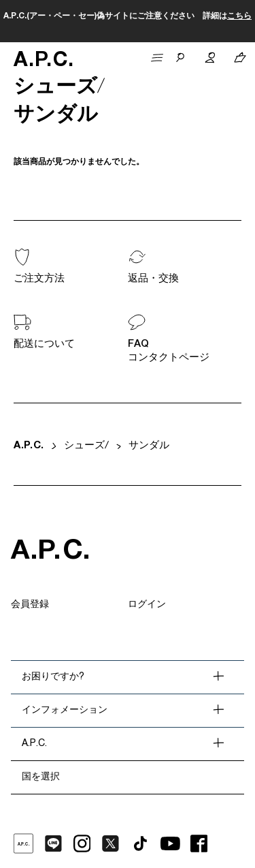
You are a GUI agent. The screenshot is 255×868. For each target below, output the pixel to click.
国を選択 (41, 777)
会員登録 (30, 605)
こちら (239, 16)
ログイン (147, 605)
